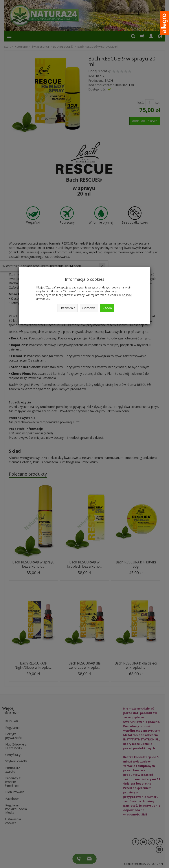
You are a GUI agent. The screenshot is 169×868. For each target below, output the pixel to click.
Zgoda (107, 308)
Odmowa (89, 308)
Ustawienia (67, 308)
